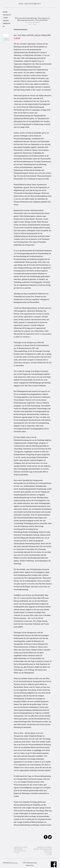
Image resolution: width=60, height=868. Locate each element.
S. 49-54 (17, 38)
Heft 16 (38, 35)
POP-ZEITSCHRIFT (30, 4)
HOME (5, 12)
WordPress (14, 863)
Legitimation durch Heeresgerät (20, 850)
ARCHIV (6, 21)
